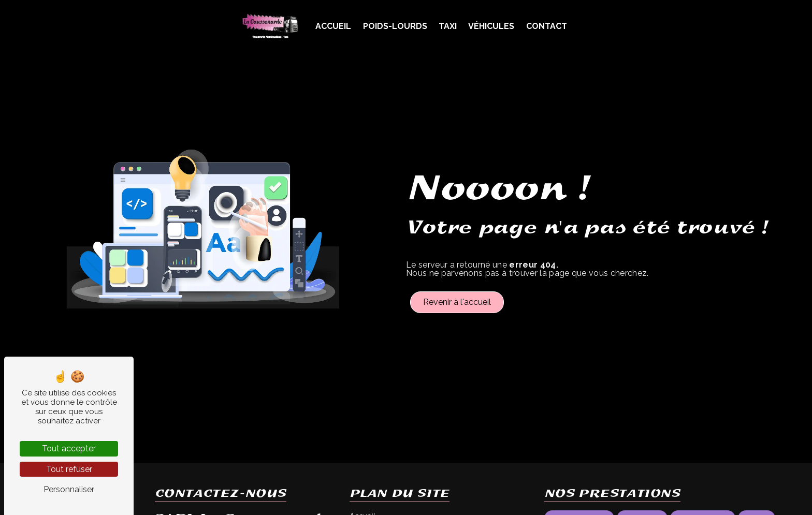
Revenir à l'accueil (457, 302)
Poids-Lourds (395, 26)
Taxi (448, 26)
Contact (547, 26)
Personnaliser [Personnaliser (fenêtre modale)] (69, 489)
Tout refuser (69, 469)
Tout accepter (69, 448)
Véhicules (491, 26)
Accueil (333, 26)
